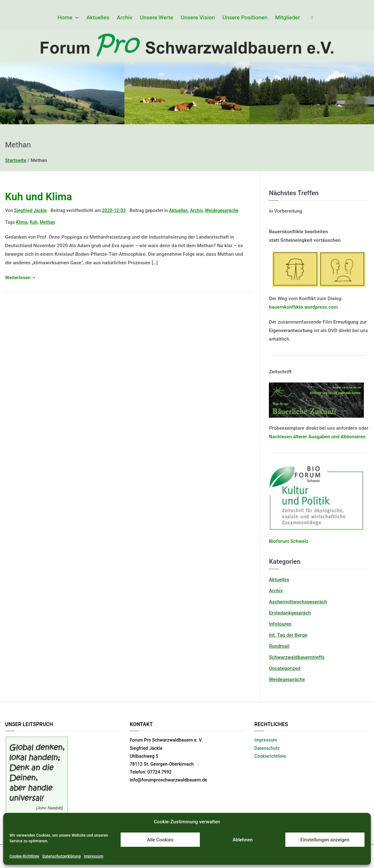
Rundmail (279, 646)
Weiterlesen (20, 278)
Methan (48, 222)
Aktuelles (98, 17)
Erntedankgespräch (290, 613)
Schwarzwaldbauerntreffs (297, 657)
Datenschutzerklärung (62, 856)
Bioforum (279, 541)
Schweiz (299, 541)
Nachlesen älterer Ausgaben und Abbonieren (317, 437)
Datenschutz (267, 748)
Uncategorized (285, 668)
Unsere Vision (198, 17)
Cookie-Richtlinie (24, 856)
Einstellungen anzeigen (325, 840)
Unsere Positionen (245, 17)
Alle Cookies (160, 840)
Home (68, 18)
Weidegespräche (222, 210)
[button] (76, 18)
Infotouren (280, 624)
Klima (22, 222)
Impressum (94, 856)
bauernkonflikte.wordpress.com (303, 307)
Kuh (34, 222)
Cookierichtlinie (270, 756)
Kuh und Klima (39, 197)
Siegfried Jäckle (31, 210)
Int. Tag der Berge (288, 635)
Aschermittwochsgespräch (298, 602)
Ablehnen (242, 840)
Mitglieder (288, 17)
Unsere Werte (157, 17)
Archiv (125, 17)
